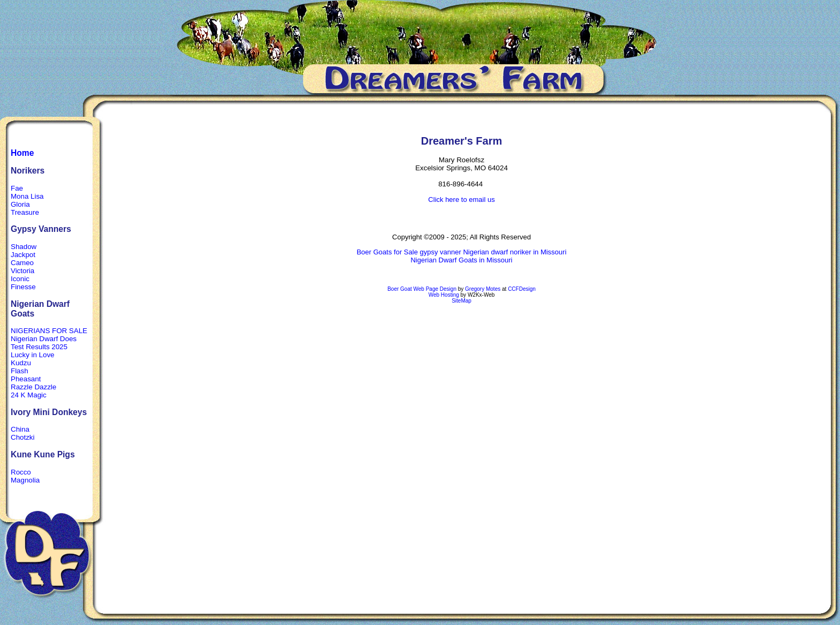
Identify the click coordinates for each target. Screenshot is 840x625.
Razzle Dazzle (33, 387)
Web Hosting (444, 295)
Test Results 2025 (39, 347)
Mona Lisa (27, 196)
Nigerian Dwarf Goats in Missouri (461, 260)
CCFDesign (522, 289)
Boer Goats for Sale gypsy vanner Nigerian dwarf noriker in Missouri (462, 252)
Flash (20, 371)
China (20, 429)
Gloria (20, 204)
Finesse (23, 287)
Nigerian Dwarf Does (44, 339)
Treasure (25, 212)
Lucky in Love (33, 355)
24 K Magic (29, 395)
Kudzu (21, 363)
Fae (17, 188)
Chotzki (22, 437)
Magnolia (25, 480)
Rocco (21, 472)
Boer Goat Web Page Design (422, 289)
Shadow (24, 247)
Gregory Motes (483, 289)
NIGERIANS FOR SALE (49, 331)
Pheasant (26, 379)
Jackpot (23, 255)
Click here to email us (461, 199)
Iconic (20, 279)
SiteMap (462, 301)
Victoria (22, 271)
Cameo (22, 263)
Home (22, 153)
